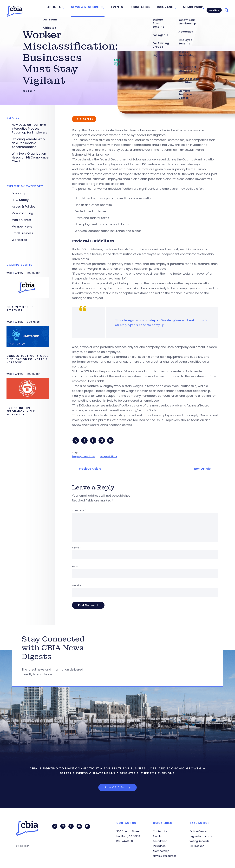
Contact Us (160, 831)
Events (124, 8)
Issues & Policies (23, 207)
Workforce (19, 240)
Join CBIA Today (117, 788)
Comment (79, 511)
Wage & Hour (109, 457)
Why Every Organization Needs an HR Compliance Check (30, 158)
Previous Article (90, 470)
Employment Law (83, 457)
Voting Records (199, 841)
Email (76, 568)
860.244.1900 (125, 841)
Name (76, 549)
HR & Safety (20, 200)
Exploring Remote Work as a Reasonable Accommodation (28, 143)
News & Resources (99, 8)
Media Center (21, 220)
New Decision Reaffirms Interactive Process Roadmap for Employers (29, 129)
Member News (22, 227)
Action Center (199, 831)
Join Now (213, 8)
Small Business (22, 233)
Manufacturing (22, 213)
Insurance (166, 8)
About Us (71, 8)
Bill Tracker (197, 846)
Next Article (202, 470)
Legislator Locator (201, 836)
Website (77, 586)
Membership (190, 8)
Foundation (144, 8)
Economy (18, 193)
